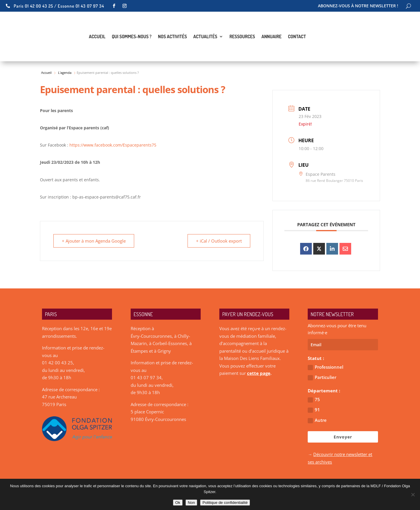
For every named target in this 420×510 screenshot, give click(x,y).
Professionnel (325, 367)
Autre (317, 420)
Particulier (322, 377)
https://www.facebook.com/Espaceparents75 (113, 145)
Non (191, 503)
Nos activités (173, 37)
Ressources (242, 37)
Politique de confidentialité (225, 503)
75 (314, 400)
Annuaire (271, 37)
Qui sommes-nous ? (132, 37)
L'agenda (65, 73)
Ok (178, 503)
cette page (259, 373)
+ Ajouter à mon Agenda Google (94, 241)
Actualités (205, 37)
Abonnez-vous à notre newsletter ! (358, 6)
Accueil (97, 37)
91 (314, 410)
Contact (297, 37)
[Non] (413, 495)
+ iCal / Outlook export (219, 241)
